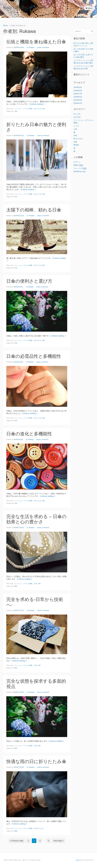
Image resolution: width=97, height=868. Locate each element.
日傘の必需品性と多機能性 (34, 356)
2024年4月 (78, 103)
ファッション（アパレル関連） (24, 109)
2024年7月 (78, 94)
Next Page (58, 841)
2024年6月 (78, 97)
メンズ (76, 126)
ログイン (77, 162)
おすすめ (77, 117)
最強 (16, 831)
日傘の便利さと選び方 (29, 281)
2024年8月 (78, 90)
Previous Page (17, 841)
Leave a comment (43, 47)
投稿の (78, 165)
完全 (16, 111)
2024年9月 (78, 87)
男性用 (76, 145)
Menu (89, 8)
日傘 (43, 109)
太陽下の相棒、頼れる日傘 (34, 210)
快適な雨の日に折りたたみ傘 (36, 761)
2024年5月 (78, 100)
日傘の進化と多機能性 (29, 434)
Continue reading (37, 104)
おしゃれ (77, 114)
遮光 (16, 586)
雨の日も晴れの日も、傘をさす (25, 8)
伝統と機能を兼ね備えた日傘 (36, 42)
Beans (78, 860)
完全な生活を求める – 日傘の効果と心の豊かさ (36, 519)
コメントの (80, 168)
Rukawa (32, 47)
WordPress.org (79, 171)
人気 (75, 129)
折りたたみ (38, 109)
